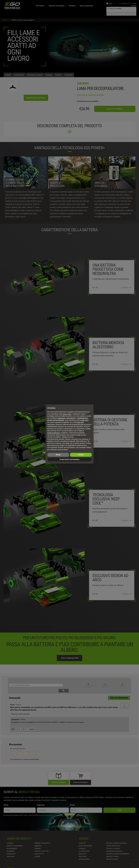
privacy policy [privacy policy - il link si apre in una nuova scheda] (67, 414)
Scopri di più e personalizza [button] (69, 459)
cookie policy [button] (84, 420)
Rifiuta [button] (58, 455)
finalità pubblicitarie (54, 433)
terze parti (80, 422)
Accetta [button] (81, 455)
